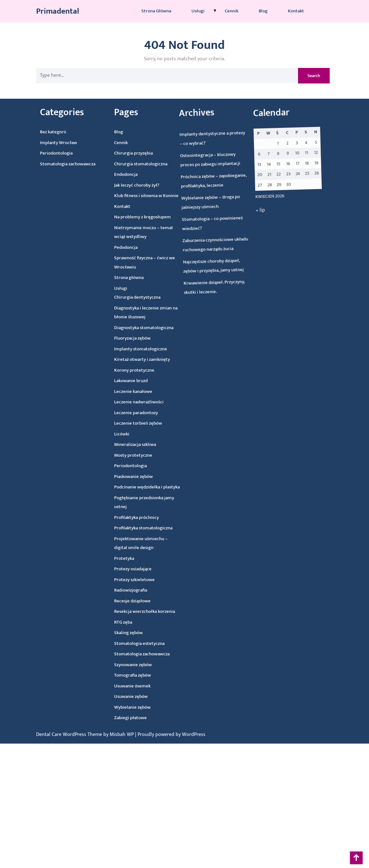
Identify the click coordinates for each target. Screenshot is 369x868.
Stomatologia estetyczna (151, 643)
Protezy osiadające (140, 570)
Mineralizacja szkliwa (135, 445)
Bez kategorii (34, 134)
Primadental (58, 11)
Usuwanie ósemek (146, 686)
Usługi (198, 10)
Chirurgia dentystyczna (128, 298)
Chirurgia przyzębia (115, 155)
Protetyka (131, 560)
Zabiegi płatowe (146, 718)
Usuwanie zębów (146, 697)
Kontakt (296, 10)
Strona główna (156, 10)
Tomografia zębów (146, 676)
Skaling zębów (139, 633)
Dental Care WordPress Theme (70, 735)
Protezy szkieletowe (142, 580)
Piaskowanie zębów (135, 477)
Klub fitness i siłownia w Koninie (131, 196)
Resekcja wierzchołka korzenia (154, 611)
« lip (42, 392)
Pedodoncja (113, 249)
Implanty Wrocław (40, 144)
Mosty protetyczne (133, 456)
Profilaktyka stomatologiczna (148, 528)
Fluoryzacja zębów (126, 339)
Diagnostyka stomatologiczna (136, 328)
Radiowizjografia (139, 591)
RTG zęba (133, 623)
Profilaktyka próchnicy (140, 518)
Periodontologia (38, 155)
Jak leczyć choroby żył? (120, 186)
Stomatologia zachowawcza (50, 165)
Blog (263, 10)
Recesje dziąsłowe (141, 601)
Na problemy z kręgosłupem (128, 218)
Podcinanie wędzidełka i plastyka (149, 487)
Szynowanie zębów (146, 665)
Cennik (232, 10)
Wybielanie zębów (148, 708)
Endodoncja (109, 176)
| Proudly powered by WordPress (170, 735)
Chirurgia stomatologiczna (123, 165)
